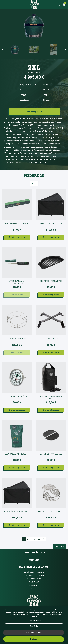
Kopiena (34, 560)
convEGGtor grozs (17, 339)
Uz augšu (60, 547)
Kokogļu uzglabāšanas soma (51, 397)
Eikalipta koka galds (51, 223)
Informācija (34, 553)
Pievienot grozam (17, 237)
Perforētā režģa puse (51, 281)
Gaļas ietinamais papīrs (17, 223)
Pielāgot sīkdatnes (34, 633)
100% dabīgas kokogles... (17, 454)
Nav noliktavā (17, 295)
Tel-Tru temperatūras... (17, 396)
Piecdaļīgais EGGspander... (51, 511)
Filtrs (34, 183)
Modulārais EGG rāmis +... (17, 511)
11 (39, 539)
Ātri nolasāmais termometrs (17, 282)
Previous (3, 49)
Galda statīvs (51, 339)
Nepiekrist (34, 626)
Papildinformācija (34, 620)
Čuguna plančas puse (51, 454)
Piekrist (34, 639)
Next (65, 49)
